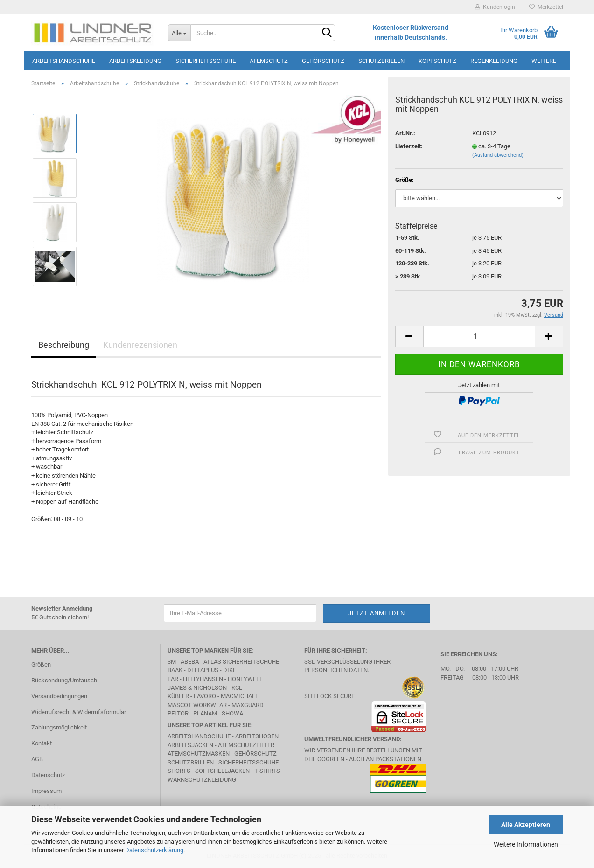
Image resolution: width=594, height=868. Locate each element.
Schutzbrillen (381, 61)
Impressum (46, 791)
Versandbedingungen (59, 696)
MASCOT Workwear (197, 705)
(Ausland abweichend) (498, 155)
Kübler (178, 696)
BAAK (175, 670)
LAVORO (205, 696)
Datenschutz (48, 775)
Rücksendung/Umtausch (64, 680)
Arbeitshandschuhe (64, 61)
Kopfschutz (437, 61)
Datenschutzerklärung (154, 850)
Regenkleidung (494, 61)
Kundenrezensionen (140, 345)
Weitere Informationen (526, 844)
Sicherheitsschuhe (206, 61)
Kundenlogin (495, 7)
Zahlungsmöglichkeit (59, 727)
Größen (41, 664)
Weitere (544, 61)
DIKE (230, 670)
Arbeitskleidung (135, 61)
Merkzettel (546, 7)
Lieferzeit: (409, 146)
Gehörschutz (323, 61)
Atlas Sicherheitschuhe (241, 662)
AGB (37, 759)
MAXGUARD (248, 705)
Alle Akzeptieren (526, 825)
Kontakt (42, 743)
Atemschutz (269, 61)
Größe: (405, 180)
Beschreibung (64, 345)
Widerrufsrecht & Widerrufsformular (79, 712)
